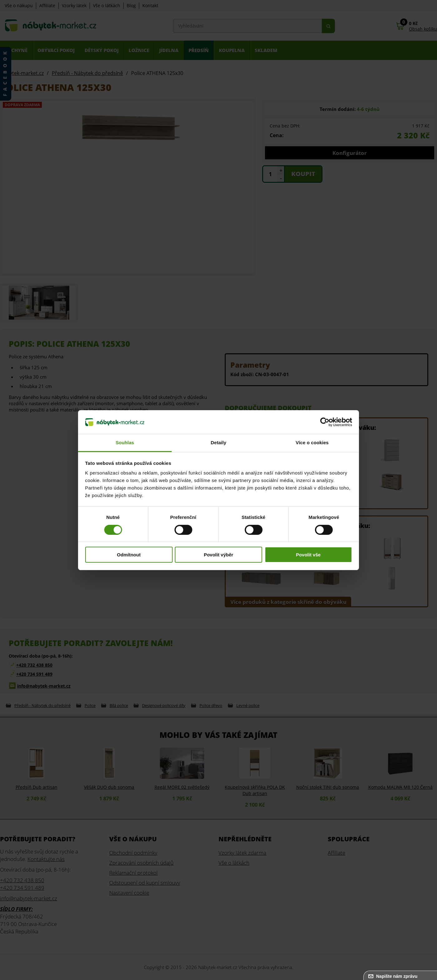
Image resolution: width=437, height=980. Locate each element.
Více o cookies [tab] (312, 443)
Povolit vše (308, 555)
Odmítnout (129, 555)
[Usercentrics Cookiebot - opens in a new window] (325, 422)
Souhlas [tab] (125, 443)
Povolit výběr (219, 555)
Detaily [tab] (219, 443)
